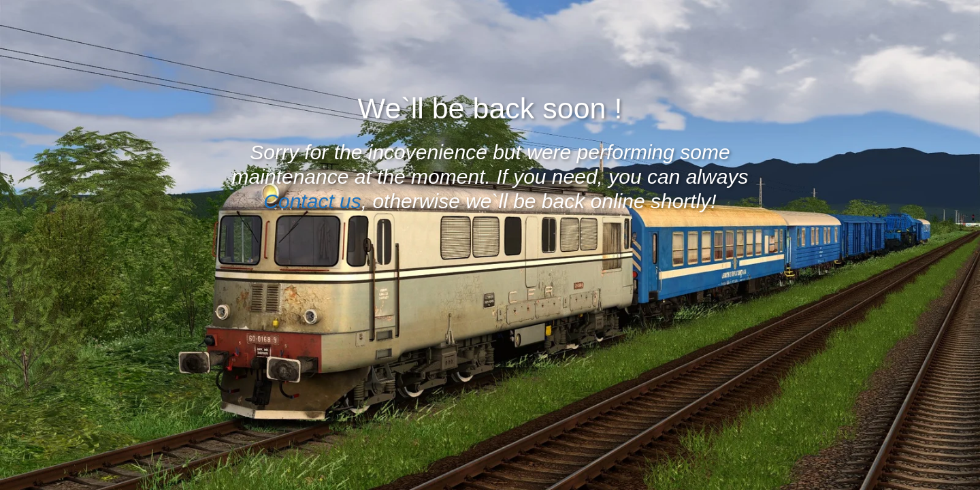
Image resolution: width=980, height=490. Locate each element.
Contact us (312, 201)
